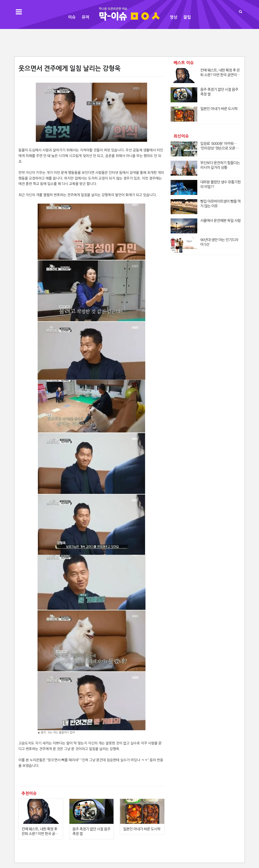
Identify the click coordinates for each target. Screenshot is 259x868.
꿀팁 (187, 17)
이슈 (72, 17)
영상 (174, 17)
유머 (86, 17)
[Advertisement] (129, 42)
